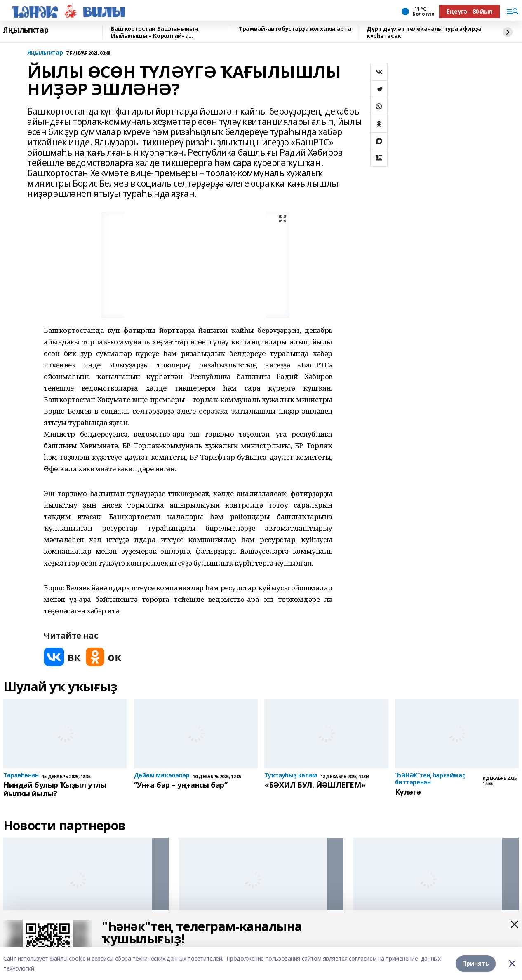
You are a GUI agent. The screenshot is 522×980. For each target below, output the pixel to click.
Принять (476, 963)
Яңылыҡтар (26, 30)
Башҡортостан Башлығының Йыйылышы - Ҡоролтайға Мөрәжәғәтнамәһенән (155, 32)
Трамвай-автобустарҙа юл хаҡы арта (295, 29)
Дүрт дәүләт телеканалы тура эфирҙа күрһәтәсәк (424, 32)
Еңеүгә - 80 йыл (469, 11)
